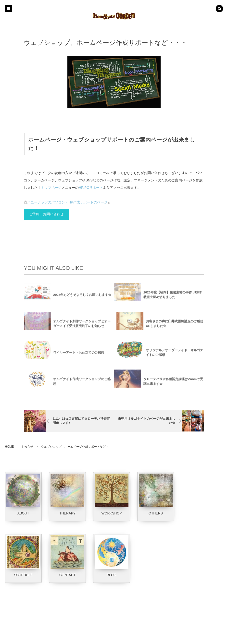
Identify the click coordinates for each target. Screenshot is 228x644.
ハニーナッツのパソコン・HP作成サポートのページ (67, 202)
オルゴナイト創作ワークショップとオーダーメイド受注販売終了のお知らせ (82, 326)
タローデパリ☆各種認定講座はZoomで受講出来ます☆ (173, 384)
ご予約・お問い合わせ (46, 214)
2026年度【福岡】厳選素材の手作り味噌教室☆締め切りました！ (172, 297)
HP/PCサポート (91, 188)
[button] (219, 9)
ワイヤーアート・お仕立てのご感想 (79, 355)
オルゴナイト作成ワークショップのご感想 (82, 384)
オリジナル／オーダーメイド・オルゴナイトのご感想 (175, 355)
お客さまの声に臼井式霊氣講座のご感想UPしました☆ (175, 326)
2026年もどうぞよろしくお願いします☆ (82, 297)
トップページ (51, 188)
